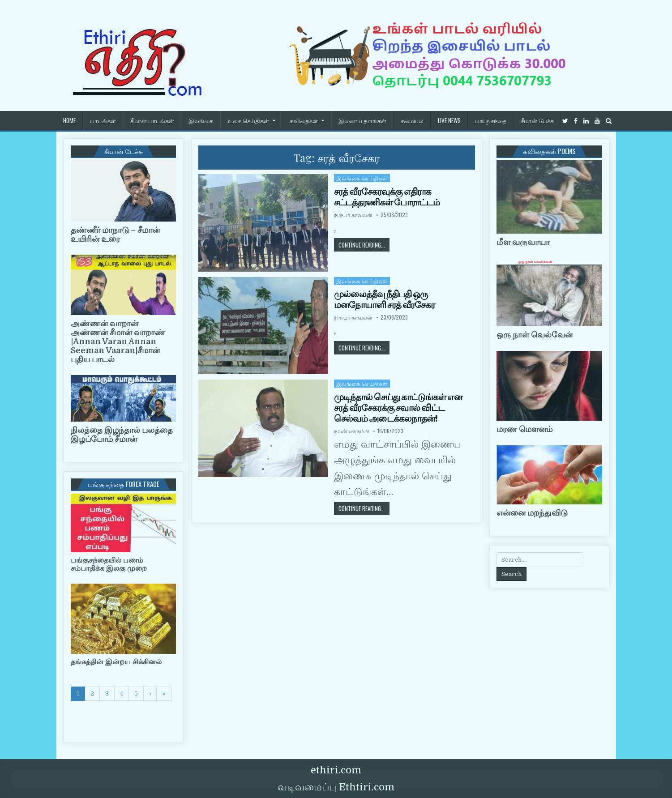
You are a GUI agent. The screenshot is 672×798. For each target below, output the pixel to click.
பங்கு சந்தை (491, 120)
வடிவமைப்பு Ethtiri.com (336, 787)
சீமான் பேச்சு (537, 120)
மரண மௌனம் (524, 429)
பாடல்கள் (103, 120)
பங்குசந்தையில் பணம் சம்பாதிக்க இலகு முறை (109, 564)
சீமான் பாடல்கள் (152, 120)
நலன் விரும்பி (352, 431)
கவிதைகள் (304, 120)
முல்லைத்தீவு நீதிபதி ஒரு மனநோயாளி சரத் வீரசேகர (384, 299)
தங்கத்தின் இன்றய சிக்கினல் (116, 662)
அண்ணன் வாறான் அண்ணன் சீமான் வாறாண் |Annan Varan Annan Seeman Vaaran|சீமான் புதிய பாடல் (118, 341)
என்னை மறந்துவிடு (532, 513)
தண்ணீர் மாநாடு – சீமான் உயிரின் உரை (115, 235)
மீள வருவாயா (523, 242)
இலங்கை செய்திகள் (362, 178)
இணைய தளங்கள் (362, 120)
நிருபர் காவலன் (353, 215)
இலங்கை (201, 120)
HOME (69, 120)
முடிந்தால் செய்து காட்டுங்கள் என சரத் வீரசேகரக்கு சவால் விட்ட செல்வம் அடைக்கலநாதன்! (398, 408)
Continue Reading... (364, 245)
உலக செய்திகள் (248, 120)
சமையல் (412, 120)
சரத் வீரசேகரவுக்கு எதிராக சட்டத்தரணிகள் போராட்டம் (387, 197)
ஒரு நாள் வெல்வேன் (535, 335)
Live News (449, 120)
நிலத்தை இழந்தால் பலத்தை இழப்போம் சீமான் (122, 435)
